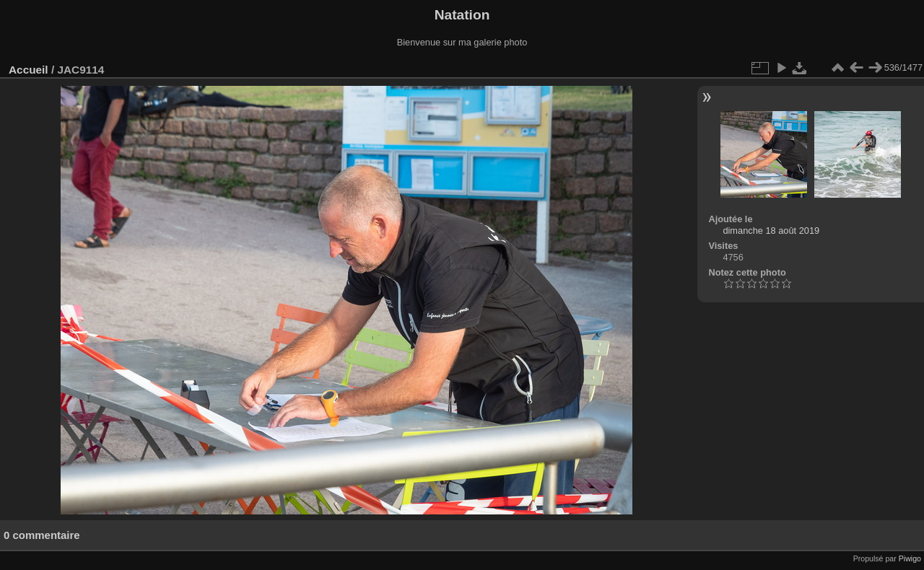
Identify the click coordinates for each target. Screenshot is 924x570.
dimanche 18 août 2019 (771, 231)
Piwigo (910, 558)
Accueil (29, 70)
